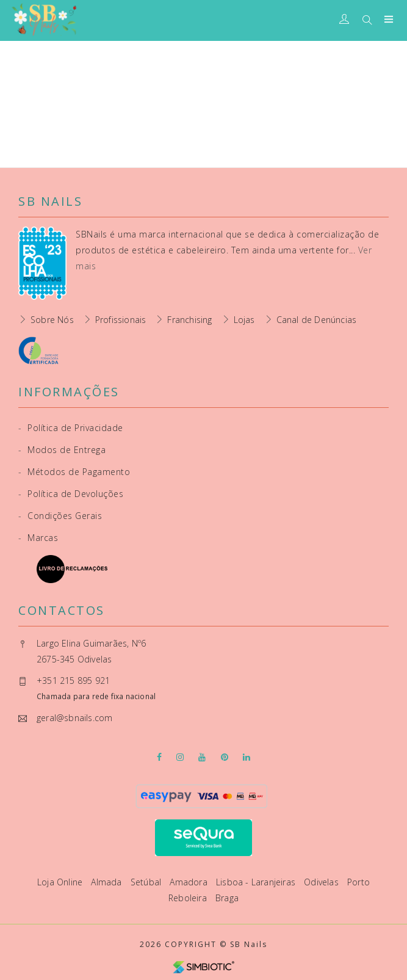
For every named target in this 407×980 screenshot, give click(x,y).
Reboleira (189, 898)
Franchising (189, 320)
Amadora (190, 882)
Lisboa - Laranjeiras (257, 882)
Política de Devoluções (71, 494)
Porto (358, 882)
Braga (227, 898)
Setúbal (147, 882)
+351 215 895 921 (73, 681)
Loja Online (61, 882)
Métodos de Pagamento (74, 472)
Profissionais (121, 320)
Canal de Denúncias (317, 320)
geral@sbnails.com (74, 718)
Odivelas (322, 882)
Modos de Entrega (62, 450)
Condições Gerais (60, 516)
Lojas (244, 320)
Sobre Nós (52, 320)
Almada (107, 882)
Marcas (38, 538)
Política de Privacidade (71, 428)
